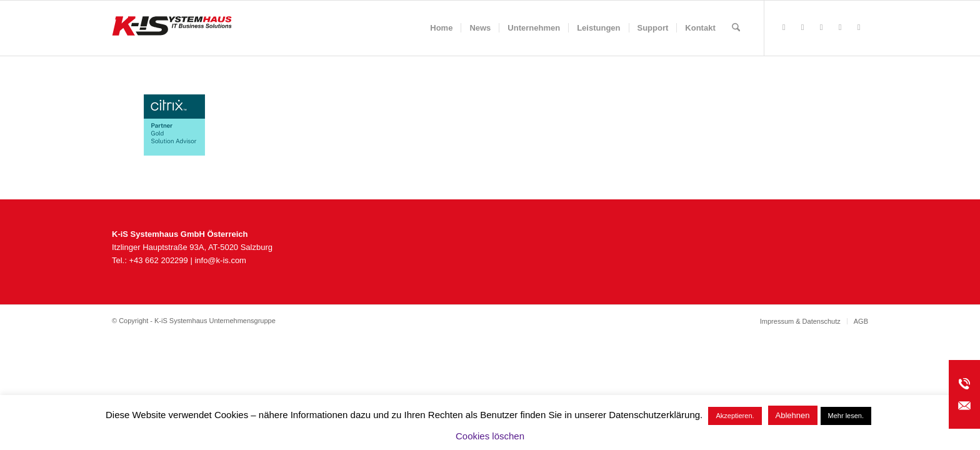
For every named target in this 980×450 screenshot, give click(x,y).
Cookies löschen (490, 436)
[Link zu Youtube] (840, 27)
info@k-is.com (220, 260)
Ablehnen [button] (793, 415)
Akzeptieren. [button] (735, 416)
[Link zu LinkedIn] (859, 27)
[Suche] (736, 28)
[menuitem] (441, 28)
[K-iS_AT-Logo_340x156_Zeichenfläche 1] (172, 28)
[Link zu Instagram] (821, 27)
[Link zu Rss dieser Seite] (802, 27)
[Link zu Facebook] (784, 27)
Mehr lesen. (846, 416)
